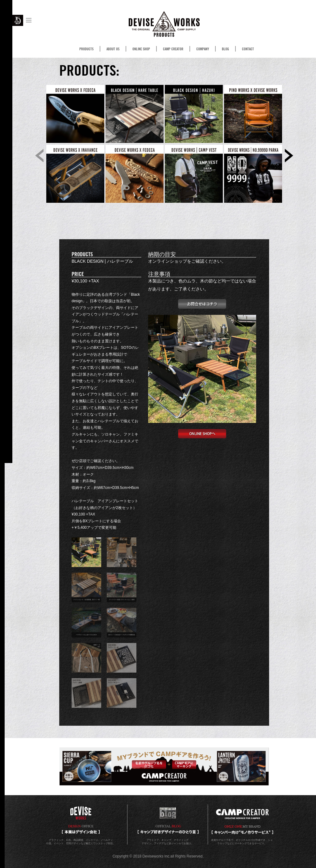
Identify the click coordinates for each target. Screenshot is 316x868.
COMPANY (203, 49)
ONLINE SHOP (141, 49)
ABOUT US (113, 49)
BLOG (225, 49)
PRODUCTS (86, 49)
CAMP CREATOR (173, 49)
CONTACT (248, 49)
